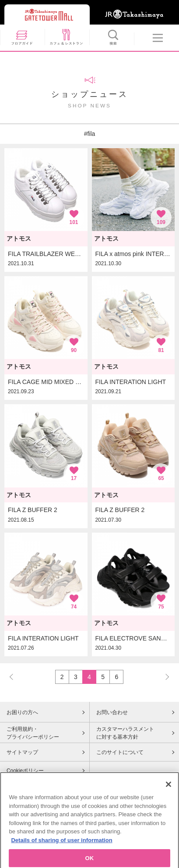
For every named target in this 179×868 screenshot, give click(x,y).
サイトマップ (22, 752)
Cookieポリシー (25, 771)
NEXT (163, 677)
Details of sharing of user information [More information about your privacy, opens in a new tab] (61, 845)
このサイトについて (120, 752)
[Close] (168, 789)
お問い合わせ (112, 712)
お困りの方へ (22, 712)
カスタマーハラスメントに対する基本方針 (125, 733)
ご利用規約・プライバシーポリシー (33, 733)
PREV (15, 677)
